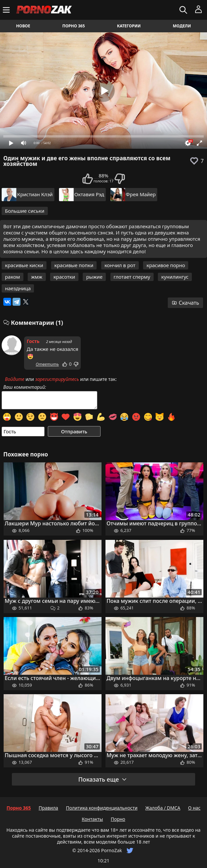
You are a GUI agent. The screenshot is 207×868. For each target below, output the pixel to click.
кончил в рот (120, 265)
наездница (18, 288)
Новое (23, 26)
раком (13, 277)
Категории (129, 26)
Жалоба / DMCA (163, 808)
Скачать (185, 303)
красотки (64, 277)
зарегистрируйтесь (57, 379)
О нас (194, 808)
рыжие (94, 277)
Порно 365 (74, 26)
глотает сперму (132, 277)
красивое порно (166, 265)
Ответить (47, 364)
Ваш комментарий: (25, 387)
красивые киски (24, 265)
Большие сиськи (25, 211)
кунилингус (175, 277)
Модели (182, 26)
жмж (37, 277)
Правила (48, 808)
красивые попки (74, 265)
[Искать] (184, 10)
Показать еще (103, 779)
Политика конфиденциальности (102, 808)
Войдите (15, 379)
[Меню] (7, 10)
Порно (118, 819)
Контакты (92, 819)
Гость (33, 341)
